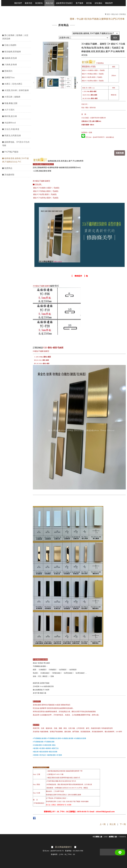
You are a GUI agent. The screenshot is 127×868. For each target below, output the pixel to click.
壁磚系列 (8, 71)
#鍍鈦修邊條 (43, 751)
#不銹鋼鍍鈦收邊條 (54, 738)
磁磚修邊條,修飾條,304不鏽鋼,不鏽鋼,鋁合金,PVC (15, 160)
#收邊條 (42, 748)
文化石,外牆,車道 (12, 129)
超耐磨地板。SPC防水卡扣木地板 (16, 144)
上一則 (103, 824)
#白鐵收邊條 (47, 745)
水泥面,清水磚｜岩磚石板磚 (16, 90)
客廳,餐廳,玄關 (11, 103)
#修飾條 (48, 748)
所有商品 (123, 14)
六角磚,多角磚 (11, 64)
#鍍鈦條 (36, 751)
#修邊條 (36, 748)
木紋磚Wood (10, 123)
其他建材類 (9, 175)
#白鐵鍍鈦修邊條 (67, 738)
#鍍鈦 (54, 745)
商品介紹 (115, 14)
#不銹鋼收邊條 (49, 741)
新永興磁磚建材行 (63, 847)
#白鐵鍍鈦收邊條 (80, 738)
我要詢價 (120, 153)
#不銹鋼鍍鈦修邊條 (40, 738)
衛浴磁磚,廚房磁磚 (13, 52)
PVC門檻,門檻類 (11, 152)
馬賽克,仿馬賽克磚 (13, 135)
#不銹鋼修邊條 (38, 741)
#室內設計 (43, 755)
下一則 (123, 824)
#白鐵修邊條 (37, 745)
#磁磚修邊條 (51, 755)
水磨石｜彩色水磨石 (13, 84)
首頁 (108, 14)
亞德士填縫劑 (10, 45)
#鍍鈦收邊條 (53, 751)
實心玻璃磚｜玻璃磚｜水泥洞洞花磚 (15, 37)
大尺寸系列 (9, 110)
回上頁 (113, 824)
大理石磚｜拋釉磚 (12, 97)
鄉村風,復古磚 (11, 116)
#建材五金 (55, 748)
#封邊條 (59, 755)
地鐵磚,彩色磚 (11, 58)
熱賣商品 (8, 168)
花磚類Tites (9, 77)
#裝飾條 (36, 755)
